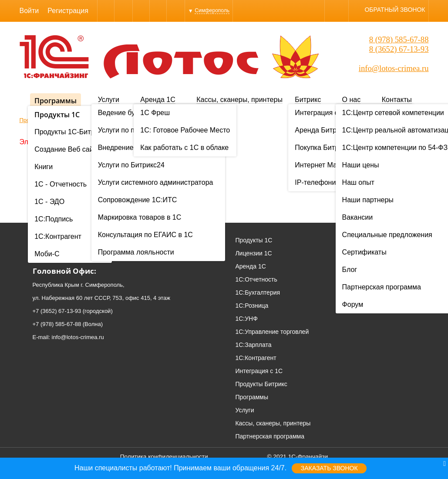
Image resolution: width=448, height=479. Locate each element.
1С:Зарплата (253, 345)
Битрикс (308, 100)
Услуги (109, 100)
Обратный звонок (395, 10)
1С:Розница (252, 306)
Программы (56, 101)
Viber (106, 11)
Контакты (397, 100)
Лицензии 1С (253, 253)
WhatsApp (141, 11)
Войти (29, 11)
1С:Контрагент (256, 358)
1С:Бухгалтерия (258, 292)
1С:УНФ (246, 319)
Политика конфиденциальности (164, 457)
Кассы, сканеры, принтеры (239, 100)
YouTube (176, 11)
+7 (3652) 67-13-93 (57, 311)
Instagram (158, 11)
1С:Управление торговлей (272, 332)
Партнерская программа (270, 436)
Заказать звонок (329, 468)
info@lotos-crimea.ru (394, 68)
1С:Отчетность (256, 279)
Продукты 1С (254, 240)
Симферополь (212, 10)
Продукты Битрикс (261, 384)
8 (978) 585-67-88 (399, 39)
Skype (123, 11)
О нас (352, 100)
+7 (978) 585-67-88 (57, 324)
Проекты (401, 253)
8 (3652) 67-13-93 (399, 49)
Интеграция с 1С (259, 371)
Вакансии (402, 279)
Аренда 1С (158, 100)
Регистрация (68, 11)
